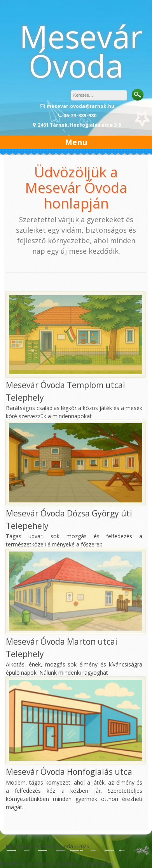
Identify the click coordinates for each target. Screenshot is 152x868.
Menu (76, 142)
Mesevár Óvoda (81, 51)
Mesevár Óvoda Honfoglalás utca (69, 772)
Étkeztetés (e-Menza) (27, 864)
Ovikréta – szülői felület (84, 864)
